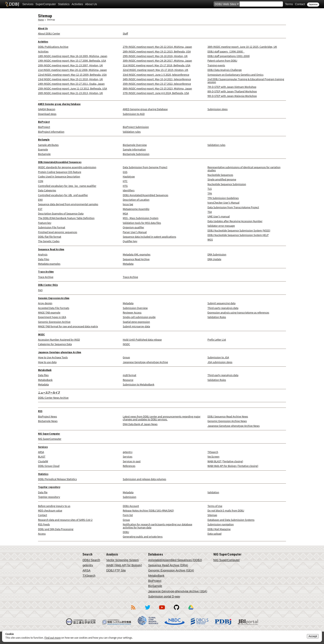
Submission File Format (52, 227)
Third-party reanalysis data (223, 308)
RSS (40, 411)
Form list (128, 515)
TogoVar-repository (49, 487)
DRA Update (214, 259)
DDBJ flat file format (50, 237)
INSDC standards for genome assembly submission (67, 167)
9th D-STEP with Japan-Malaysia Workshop (232, 96)
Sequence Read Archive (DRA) (168, 565)
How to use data (47, 362)
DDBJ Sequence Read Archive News (228, 416)
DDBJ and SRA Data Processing (56, 529)
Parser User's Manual (135, 232)
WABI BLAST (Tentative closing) (225, 461)
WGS (210, 239)
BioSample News (48, 421)
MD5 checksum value (50, 510)
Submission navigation (221, 524)
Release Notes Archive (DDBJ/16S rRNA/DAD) (148, 510)
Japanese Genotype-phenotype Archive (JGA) (178, 591)
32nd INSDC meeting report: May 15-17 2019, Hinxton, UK (155, 70)
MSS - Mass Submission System (141, 218)
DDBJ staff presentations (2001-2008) (229, 56)
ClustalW (43, 461)
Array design (45, 303)
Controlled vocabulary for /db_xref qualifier (63, 195)
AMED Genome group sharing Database (59, 104)
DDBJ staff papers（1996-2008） (226, 51)
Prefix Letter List (217, 339)
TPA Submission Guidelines (223, 198)
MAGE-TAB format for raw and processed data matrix (68, 326)
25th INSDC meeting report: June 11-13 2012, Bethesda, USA (73, 88)
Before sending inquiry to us (54, 506)
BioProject (44, 122)
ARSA (41, 452)
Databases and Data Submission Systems (231, 520)
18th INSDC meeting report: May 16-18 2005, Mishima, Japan (73, 56)
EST (40, 209)
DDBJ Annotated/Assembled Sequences (60, 162)
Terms (289, 4)
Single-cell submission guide (139, 317)
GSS (125, 172)
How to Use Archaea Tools (53, 357)
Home (41, 20)
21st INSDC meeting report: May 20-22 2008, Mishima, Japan (72, 70)
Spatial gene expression (136, 322)
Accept (313, 636)
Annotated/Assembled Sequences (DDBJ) (175, 560)
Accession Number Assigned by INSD (59, 339)
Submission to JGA (218, 357)
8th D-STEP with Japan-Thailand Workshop (232, 91)
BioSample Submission (136, 154)
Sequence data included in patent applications (149, 237)
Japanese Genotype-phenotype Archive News (233, 426)
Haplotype (129, 176)
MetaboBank (45, 370)
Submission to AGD (134, 114)
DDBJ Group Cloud (49, 466)
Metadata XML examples (137, 254)
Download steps (47, 114)
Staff (125, 33)
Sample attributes (48, 145)
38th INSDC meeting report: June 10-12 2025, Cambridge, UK (242, 47)
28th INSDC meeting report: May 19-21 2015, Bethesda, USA (157, 51)
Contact (300, 4)
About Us (91, 4)
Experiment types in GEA (52, 317)
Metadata (128, 264)
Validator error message (221, 226)
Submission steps (217, 109)
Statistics (64, 4)
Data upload (214, 534)
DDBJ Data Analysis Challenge (225, 70)
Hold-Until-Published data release (142, 339)
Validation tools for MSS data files (142, 223)
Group (126, 357)
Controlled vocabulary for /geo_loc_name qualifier (67, 186)
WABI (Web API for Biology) (124, 565)
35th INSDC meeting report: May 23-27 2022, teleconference (157, 84)
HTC (125, 181)
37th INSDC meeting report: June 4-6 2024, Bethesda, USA (156, 93)
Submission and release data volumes (144, 479)
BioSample (44, 140)
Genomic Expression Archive (54, 298)
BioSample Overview (135, 145)
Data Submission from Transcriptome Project (233, 207)
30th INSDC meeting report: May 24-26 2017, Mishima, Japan (157, 60)
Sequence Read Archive (51, 249)
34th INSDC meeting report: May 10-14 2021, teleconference (157, 79)
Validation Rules (217, 317)
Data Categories (47, 190)
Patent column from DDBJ (222, 60)
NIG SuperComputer (49, 434)
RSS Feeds (44, 524)
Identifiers (129, 190)
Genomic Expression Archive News (227, 421)
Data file (43, 492)
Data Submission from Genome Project (145, 167)
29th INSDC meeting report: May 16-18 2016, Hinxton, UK (155, 56)
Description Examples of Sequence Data (61, 213)
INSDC (41, 335)
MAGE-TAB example (49, 312)
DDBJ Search (91, 560)
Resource (128, 380)
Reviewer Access (132, 312)
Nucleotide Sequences (220, 175)
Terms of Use (215, 506)
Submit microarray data (136, 326)
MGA (125, 213)
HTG (125, 186)
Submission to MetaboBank (139, 384)
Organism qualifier (133, 227)
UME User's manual (219, 216)
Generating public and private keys (143, 536)
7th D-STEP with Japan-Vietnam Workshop (232, 87)
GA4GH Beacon (47, 109)
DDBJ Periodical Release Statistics (57, 479)
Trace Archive (46, 272)
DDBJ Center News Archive (53, 398)
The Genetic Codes (49, 241)
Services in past (132, 461)
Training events (216, 65)
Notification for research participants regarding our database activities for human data (157, 526)
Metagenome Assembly (136, 209)
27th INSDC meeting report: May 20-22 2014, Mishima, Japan (157, 47)
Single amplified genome (222, 179)
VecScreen (213, 456)
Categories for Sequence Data (55, 344)
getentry (128, 452)
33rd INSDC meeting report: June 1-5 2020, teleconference (156, 75)
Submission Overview (135, 308)
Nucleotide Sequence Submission (227, 184)
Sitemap (51, 20)
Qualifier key (130, 241)
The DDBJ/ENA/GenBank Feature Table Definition (66, 218)
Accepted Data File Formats (54, 308)
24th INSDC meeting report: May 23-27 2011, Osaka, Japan (71, 84)
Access (42, 534)
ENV (40, 200)
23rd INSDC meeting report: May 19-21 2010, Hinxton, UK (70, 79)
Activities (77, 4)
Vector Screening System (122, 560)
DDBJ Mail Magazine (219, 529)
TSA (210, 212)
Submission (129, 497)
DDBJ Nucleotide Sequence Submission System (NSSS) (239, 230)
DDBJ (126, 532)
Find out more (53, 637)
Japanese (313, 4)
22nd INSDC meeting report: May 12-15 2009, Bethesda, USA (72, 75)
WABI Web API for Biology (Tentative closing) (233, 466)
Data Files (44, 259)
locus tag (128, 204)
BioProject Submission (136, 127)
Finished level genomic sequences (58, 232)
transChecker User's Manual (223, 202)
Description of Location (136, 200)
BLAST (42, 456)
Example (43, 149)
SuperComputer (46, 4)
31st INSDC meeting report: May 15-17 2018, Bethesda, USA (157, 65)
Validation (213, 492)
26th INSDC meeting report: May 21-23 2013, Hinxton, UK (70, 93)
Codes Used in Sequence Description (59, 176)
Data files (43, 375)
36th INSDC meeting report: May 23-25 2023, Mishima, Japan (157, 88)
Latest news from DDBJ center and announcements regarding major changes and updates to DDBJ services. (162, 418)
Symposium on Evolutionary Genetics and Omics (235, 75)
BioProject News (48, 416)
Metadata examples (49, 264)
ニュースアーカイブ (49, 393)
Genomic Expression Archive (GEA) (171, 570)
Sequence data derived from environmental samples (68, 204)
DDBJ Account (131, 506)
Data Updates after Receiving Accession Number (235, 221)
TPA (210, 193)
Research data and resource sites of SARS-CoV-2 (65, 520)
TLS (210, 189)
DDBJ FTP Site (116, 570)
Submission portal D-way (164, 596)
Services (28, 4)
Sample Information (134, 149)
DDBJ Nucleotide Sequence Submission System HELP (238, 235)
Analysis (43, 254)
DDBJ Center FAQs (48, 285)
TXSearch (213, 452)
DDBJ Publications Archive (53, 47)
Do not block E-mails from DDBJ (226, 510)
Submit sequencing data (222, 303)
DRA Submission (217, 254)
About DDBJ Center (49, 33)
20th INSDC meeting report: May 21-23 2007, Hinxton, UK (70, 65)
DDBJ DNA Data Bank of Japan (12, 4)
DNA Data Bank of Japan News (140, 424)
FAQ (40, 290)
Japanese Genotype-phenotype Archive (60, 352)
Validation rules (132, 132)
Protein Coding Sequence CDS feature (60, 172)
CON (41, 181)
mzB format (129, 375)
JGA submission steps (220, 362)
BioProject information (51, 132)
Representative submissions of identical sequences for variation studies (244, 169)
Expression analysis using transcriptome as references (238, 312)
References (129, 466)
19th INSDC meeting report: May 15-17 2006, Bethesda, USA (72, 60)
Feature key (45, 223)
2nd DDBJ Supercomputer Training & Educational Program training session (246, 80)
